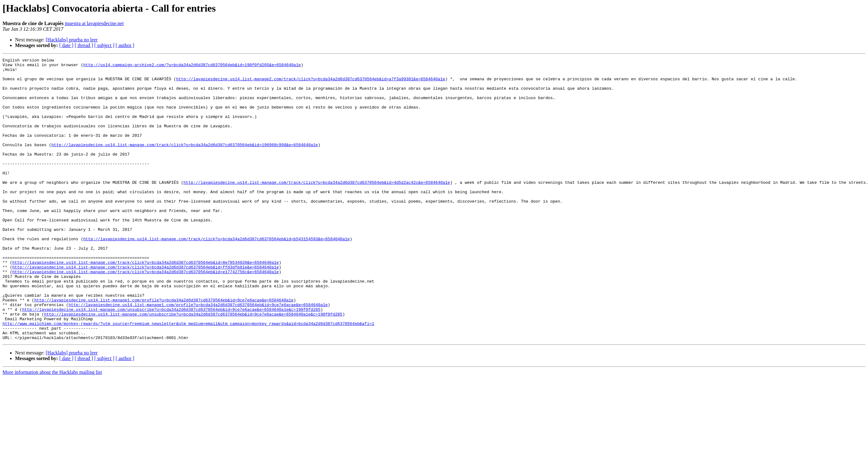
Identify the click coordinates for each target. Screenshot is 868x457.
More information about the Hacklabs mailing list (52, 429)
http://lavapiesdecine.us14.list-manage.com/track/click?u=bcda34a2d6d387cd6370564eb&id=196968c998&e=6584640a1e (185, 162)
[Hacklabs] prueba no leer (72, 40)
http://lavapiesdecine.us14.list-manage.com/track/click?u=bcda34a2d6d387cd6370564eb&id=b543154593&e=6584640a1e (216, 275)
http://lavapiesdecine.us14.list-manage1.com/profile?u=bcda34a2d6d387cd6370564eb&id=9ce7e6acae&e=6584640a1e (164, 349)
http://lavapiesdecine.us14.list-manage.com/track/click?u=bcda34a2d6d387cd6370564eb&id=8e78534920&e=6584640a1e (145, 304)
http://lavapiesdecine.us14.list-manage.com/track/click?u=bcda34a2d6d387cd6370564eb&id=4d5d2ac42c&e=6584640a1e (317, 208)
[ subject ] (104, 45)
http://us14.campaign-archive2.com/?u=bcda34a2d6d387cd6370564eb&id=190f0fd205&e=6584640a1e (192, 66)
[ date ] (66, 45)
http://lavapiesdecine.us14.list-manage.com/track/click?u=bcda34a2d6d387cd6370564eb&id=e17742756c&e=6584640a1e (145, 315)
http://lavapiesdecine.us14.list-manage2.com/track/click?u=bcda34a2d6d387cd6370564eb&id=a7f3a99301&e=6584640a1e (311, 83)
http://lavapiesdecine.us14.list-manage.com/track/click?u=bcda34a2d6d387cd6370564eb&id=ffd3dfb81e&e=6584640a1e (145, 309)
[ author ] (125, 45)
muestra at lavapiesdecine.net (94, 23)
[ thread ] (84, 45)
